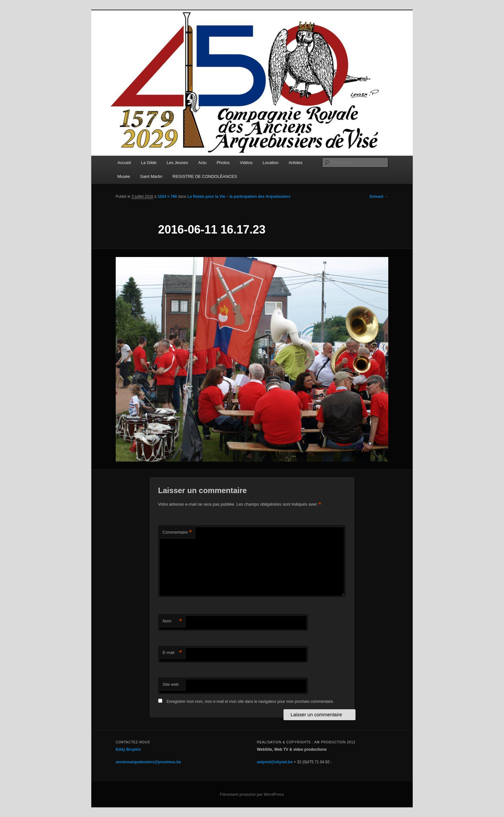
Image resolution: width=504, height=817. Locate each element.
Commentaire (177, 532)
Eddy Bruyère (128, 749)
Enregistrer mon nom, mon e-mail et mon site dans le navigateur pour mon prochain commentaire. (250, 702)
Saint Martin (151, 176)
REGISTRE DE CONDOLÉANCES (205, 176)
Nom (172, 621)
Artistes (296, 163)
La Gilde (149, 163)
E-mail (172, 653)
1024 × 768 (167, 197)
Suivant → (379, 197)
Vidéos (246, 163)
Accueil (124, 163)
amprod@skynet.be (275, 762)
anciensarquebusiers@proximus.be (148, 762)
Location (270, 163)
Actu (203, 163)
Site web (171, 684)
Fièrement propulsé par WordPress (252, 794)
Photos (223, 163)
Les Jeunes (178, 163)
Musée (124, 176)
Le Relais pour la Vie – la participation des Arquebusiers (239, 197)
